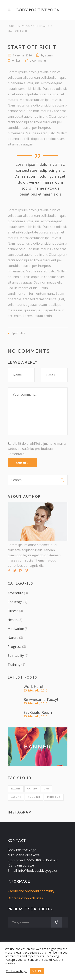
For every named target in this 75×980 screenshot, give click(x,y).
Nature (13, 638)
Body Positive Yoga (20, 26)
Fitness (13, 611)
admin (49, 55)
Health (13, 620)
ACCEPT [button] (37, 971)
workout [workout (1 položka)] (54, 797)
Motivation (16, 629)
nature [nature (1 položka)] (16, 797)
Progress (14, 647)
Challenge (15, 602)
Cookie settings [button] (16, 971)
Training (14, 664)
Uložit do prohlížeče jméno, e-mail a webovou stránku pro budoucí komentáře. (37, 449)
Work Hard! (33, 687)
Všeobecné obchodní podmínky (31, 891)
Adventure (15, 593)
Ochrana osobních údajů (26, 898)
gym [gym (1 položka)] (46, 789)
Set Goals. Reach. (38, 712)
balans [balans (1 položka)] (16, 789)
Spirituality (42, 26)
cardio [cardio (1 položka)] (32, 789)
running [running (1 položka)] (34, 797)
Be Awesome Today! (41, 699)
